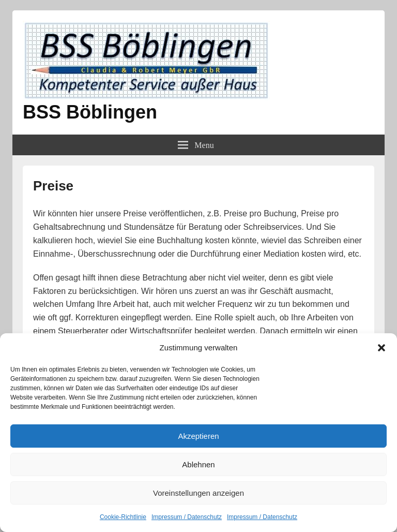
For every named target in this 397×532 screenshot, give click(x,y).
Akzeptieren (198, 436)
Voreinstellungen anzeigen (198, 493)
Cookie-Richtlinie (123, 517)
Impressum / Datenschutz (187, 517)
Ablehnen (198, 464)
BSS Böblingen (90, 112)
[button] (381, 348)
